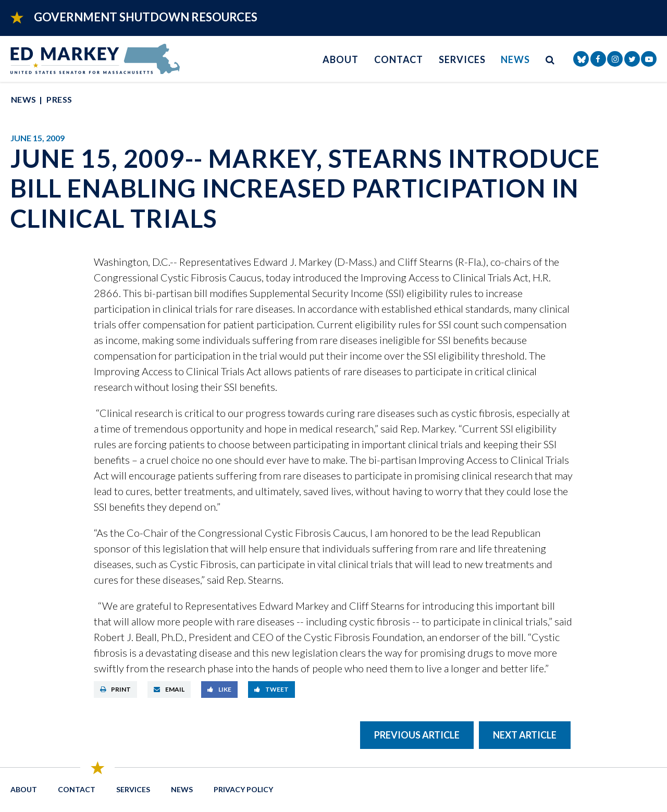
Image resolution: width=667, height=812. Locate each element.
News (515, 59)
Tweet (271, 689)
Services (462, 59)
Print (115, 689)
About (341, 59)
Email (169, 689)
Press (59, 99)
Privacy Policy (243, 789)
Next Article (525, 735)
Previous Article (417, 735)
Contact (399, 59)
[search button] (550, 59)
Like (219, 689)
